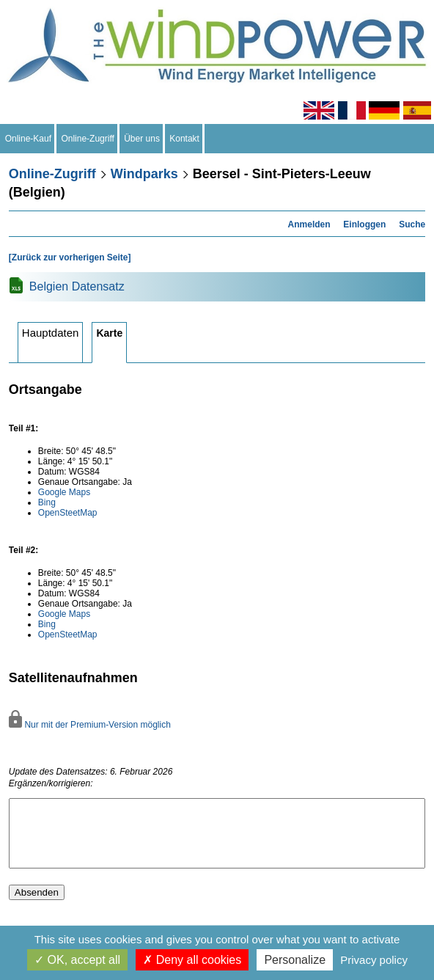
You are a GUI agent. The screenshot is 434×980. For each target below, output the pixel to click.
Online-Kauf (28, 139)
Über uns (142, 139)
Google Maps (64, 492)
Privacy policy (374, 960)
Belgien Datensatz (77, 286)
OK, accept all (77, 960)
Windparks (144, 174)
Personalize (295, 960)
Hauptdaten (51, 333)
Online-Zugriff (88, 139)
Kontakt (185, 139)
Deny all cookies (192, 960)
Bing (47, 502)
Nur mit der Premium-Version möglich (90, 725)
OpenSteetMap (68, 513)
